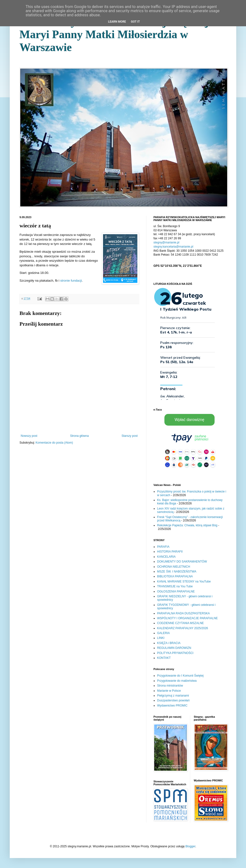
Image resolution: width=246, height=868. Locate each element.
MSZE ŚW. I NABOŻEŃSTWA (177, 572)
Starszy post (130, 436)
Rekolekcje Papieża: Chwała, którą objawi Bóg (187, 525)
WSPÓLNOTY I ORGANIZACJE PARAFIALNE (187, 618)
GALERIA (163, 633)
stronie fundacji (71, 281)
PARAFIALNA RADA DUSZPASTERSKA (183, 613)
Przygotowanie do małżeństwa (177, 681)
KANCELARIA (166, 557)
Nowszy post (29, 436)
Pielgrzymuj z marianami (173, 696)
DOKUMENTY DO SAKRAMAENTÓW (182, 562)
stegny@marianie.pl (166, 242)
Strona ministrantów (170, 686)
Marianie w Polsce (169, 691)
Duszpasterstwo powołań (173, 700)
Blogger (190, 846)
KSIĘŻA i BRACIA (169, 643)
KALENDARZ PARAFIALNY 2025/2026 (183, 628)
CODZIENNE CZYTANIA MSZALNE (180, 623)
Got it (135, 22)
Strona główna (80, 436)
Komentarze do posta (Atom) (54, 443)
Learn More (117, 22)
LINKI (161, 638)
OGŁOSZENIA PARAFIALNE (176, 591)
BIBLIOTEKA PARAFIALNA (175, 576)
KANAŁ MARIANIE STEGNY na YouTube (184, 582)
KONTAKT (164, 658)
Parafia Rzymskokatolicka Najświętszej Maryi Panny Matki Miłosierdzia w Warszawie (114, 34)
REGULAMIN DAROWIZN (174, 648)
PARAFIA (163, 547)
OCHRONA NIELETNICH (174, 567)
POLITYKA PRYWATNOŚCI (175, 653)
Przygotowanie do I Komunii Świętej (180, 676)
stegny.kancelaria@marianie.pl (173, 247)
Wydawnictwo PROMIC (172, 706)
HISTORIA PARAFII (170, 552)
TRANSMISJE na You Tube (175, 586)
